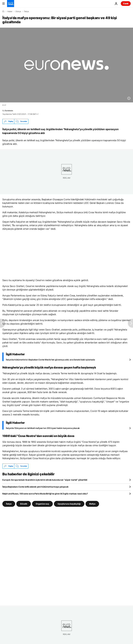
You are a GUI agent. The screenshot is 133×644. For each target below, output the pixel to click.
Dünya (18, 11)
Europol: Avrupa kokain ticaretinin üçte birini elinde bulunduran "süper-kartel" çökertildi (45, 480)
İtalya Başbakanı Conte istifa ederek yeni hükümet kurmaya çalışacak (35, 487)
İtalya (27, 11)
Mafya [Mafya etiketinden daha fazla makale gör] (92, 504)
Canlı (126, 3)
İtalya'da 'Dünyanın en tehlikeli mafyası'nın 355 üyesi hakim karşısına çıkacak (43, 428)
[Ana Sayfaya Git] (11, 4)
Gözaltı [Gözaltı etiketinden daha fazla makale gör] (24, 504)
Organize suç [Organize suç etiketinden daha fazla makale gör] (42, 504)
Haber (10, 11)
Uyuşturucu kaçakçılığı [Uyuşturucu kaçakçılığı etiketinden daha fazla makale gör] (69, 504)
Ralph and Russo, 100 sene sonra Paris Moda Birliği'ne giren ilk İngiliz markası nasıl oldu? (45, 494)
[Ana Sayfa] (3, 11)
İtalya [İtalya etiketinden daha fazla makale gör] (9, 504)
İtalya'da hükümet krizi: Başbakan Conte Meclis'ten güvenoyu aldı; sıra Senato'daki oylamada (50, 360)
